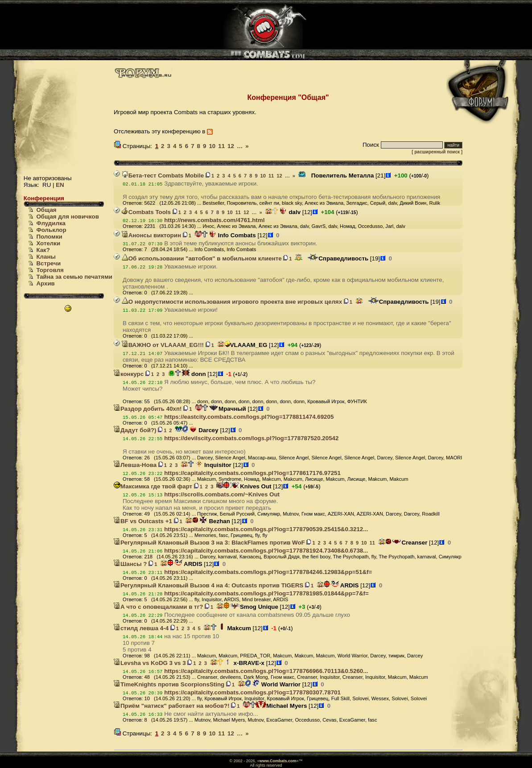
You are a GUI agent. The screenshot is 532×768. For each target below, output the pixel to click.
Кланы (46, 257)
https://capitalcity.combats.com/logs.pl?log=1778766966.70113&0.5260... (266, 671)
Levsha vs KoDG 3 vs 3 (150, 663)
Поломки (49, 237)
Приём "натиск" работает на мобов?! (172, 706)
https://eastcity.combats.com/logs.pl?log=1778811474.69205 (249, 417)
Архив (45, 283)
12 (231, 146)
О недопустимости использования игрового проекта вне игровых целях (232, 302)
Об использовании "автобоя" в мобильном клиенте (202, 258)
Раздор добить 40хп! (148, 409)
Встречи (48, 263)
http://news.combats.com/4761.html (214, 220)
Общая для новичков (67, 217)
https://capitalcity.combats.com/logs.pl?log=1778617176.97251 (252, 473)
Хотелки (48, 243)
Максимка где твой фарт (153, 486)
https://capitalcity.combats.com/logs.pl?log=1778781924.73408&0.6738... (266, 551)
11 (221, 146)
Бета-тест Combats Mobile (163, 175)
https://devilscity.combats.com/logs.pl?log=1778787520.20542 (251, 438)
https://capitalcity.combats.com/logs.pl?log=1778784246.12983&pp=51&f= (268, 572)
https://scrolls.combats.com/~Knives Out (222, 494)
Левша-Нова (135, 465)
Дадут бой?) (135, 430)
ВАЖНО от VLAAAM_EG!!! (163, 345)
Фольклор (51, 230)
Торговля (50, 270)
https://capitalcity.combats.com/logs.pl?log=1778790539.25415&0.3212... (266, 529)
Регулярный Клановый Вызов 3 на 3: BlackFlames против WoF (209, 543)
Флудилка (51, 223)
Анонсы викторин (151, 235)
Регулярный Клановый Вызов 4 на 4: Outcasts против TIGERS (208, 585)
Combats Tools (146, 212)
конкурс (129, 374)
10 (212, 146)
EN (60, 185)
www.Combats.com (278, 761)
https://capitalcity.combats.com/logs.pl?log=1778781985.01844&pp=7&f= (266, 593)
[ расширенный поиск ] (437, 152)
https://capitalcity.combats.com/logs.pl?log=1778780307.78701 (252, 692)
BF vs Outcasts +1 (143, 521)
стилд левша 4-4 (141, 628)
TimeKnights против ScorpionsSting (169, 684)
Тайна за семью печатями (74, 277)
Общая (46, 210)
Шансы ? (130, 564)
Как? (43, 250)
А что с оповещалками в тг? (158, 607)
